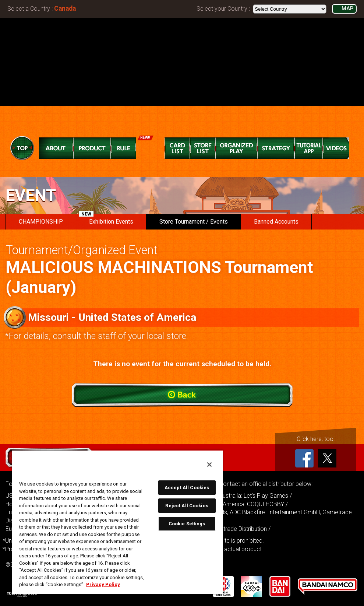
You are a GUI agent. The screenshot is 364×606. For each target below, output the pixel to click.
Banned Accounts (276, 222)
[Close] (209, 465)
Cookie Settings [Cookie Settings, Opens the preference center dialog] (187, 524)
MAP (347, 9)
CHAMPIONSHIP (41, 222)
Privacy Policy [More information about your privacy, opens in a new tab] (103, 584)
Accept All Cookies (187, 488)
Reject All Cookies (187, 506)
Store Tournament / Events (194, 222)
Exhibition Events (106, 220)
